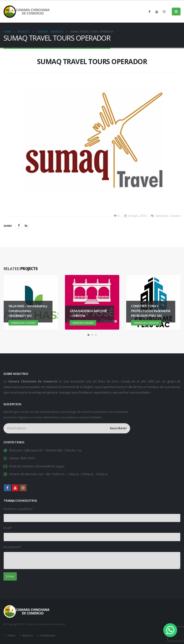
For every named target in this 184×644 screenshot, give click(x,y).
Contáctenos (49, 635)
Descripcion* (12, 547)
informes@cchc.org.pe (50, 466)
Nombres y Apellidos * (19, 509)
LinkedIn (26, 225)
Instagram (23, 488)
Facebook (19, 225)
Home (12, 635)
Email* (8, 528)
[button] (88, 335)
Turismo (175, 216)
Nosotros (28, 635)
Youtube (15, 488)
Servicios (162, 216)
